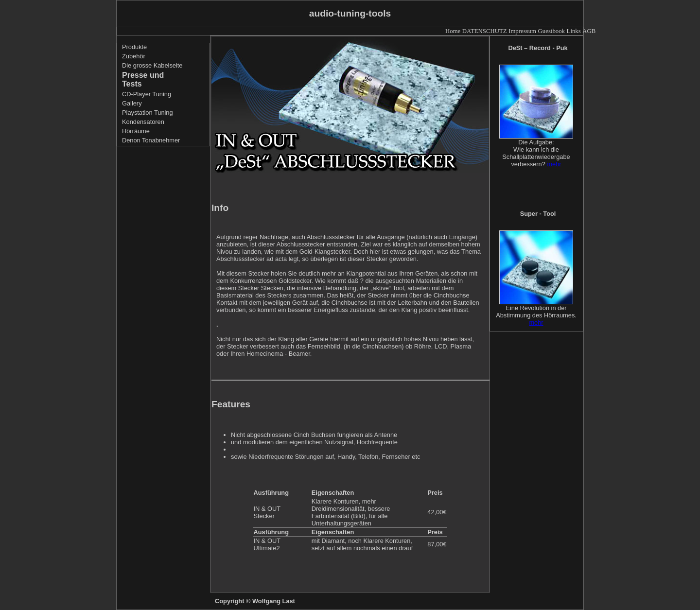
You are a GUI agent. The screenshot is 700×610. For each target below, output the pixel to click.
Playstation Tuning (148, 113)
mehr (554, 164)
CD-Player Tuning (147, 94)
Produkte (134, 47)
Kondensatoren (143, 122)
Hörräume (136, 131)
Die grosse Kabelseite (152, 65)
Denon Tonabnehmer (151, 140)
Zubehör (134, 56)
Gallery (132, 103)
